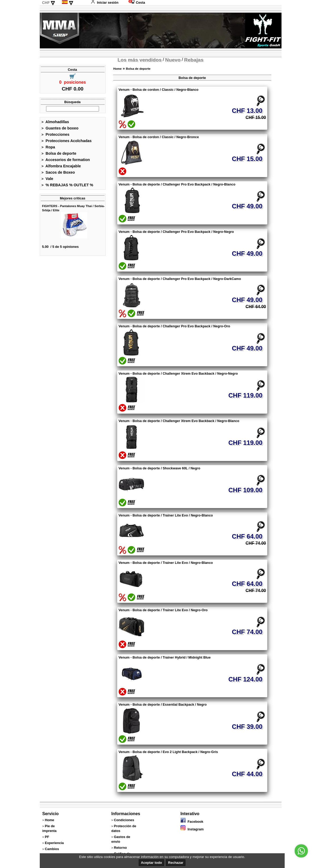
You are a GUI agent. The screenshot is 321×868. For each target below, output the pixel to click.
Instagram (192, 829)
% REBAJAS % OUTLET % (67, 185)
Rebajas (194, 60)
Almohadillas (55, 122)
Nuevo (173, 60)
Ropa (48, 147)
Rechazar (176, 863)
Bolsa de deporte (59, 153)
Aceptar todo (151, 863)
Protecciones (56, 134)
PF (47, 837)
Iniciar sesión (105, 2)
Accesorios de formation (66, 160)
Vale (47, 179)
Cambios (52, 849)
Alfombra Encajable (61, 166)
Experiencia (54, 843)
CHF (46, 3)
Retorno (120, 848)
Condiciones (124, 820)
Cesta (137, 2)
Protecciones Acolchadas (67, 141)
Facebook (192, 822)
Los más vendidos (139, 60)
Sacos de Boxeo (58, 172)
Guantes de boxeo (60, 128)
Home (117, 69)
